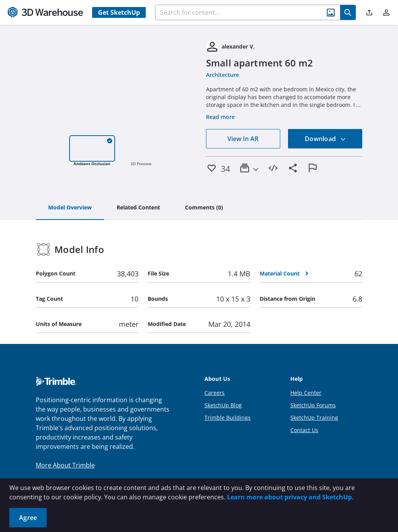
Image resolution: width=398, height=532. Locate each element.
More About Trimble (65, 465)
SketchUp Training (314, 418)
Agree (28, 518)
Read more (220, 117)
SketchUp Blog (223, 405)
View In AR (243, 139)
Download (325, 139)
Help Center (306, 393)
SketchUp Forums (313, 405)
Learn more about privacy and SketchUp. (290, 497)
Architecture (223, 75)
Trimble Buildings (228, 418)
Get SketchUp (119, 12)
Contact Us (304, 430)
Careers (215, 393)
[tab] (70, 208)
